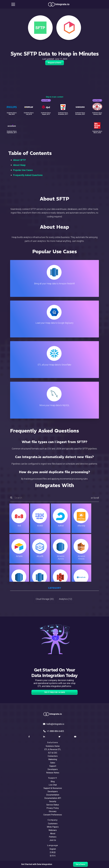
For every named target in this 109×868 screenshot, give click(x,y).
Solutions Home (53, 746)
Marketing (53, 759)
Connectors (53, 756)
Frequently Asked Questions (28, 175)
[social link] (29, 737)
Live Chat (53, 785)
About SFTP (19, 160)
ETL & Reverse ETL (53, 749)
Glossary (53, 811)
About (53, 834)
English (53, 849)
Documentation (53, 795)
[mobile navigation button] (13, 4)
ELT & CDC (53, 753)
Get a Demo (80, 864)
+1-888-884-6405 (54, 731)
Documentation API (53, 798)
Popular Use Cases (23, 170)
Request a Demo (55, 63)
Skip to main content (54, 97)
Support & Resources (53, 788)
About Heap (19, 165)
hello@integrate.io (54, 724)
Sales (53, 763)
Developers (53, 769)
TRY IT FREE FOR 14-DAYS (54, 692)
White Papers (53, 827)
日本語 (53, 852)
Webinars (53, 830)
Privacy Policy (53, 808)
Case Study (46, 100)
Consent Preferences (53, 815)
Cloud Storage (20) (45, 599)
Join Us (53, 840)
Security (53, 801)
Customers (53, 824)
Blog (53, 782)
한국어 (53, 856)
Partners (53, 837)
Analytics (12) (65, 599)
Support (53, 766)
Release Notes (53, 773)
